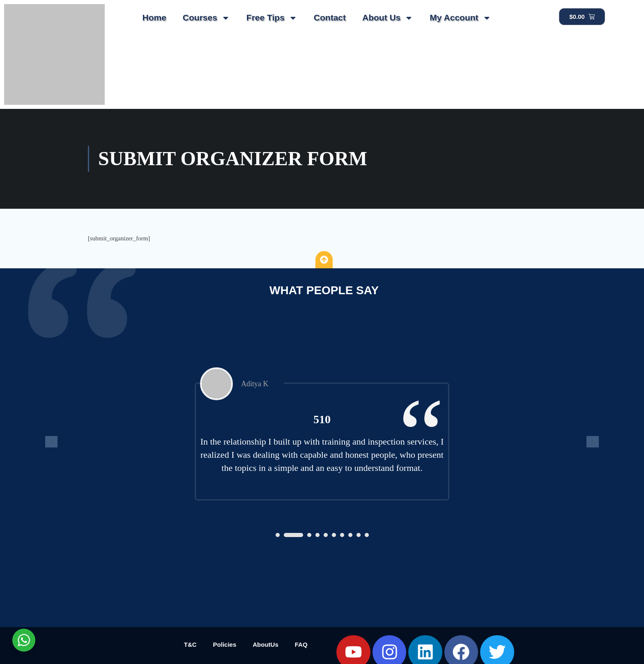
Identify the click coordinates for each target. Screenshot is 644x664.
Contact (330, 17)
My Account (460, 18)
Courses (206, 18)
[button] (278, 535)
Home (154, 17)
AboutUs (266, 644)
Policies (225, 644)
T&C (190, 644)
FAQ (301, 644)
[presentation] (51, 442)
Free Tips (272, 18)
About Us (388, 18)
